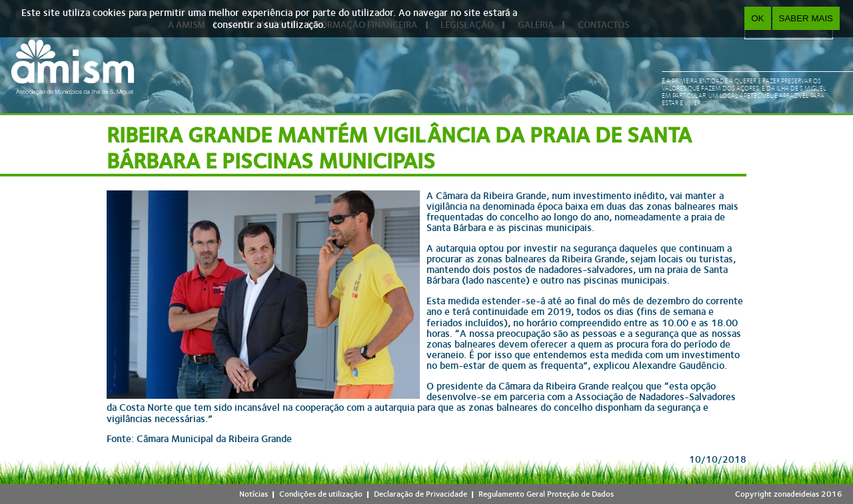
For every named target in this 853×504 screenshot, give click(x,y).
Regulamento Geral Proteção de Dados (546, 494)
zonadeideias (796, 494)
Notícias (254, 494)
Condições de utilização (321, 494)
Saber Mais (806, 18)
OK (757, 18)
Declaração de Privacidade (421, 494)
